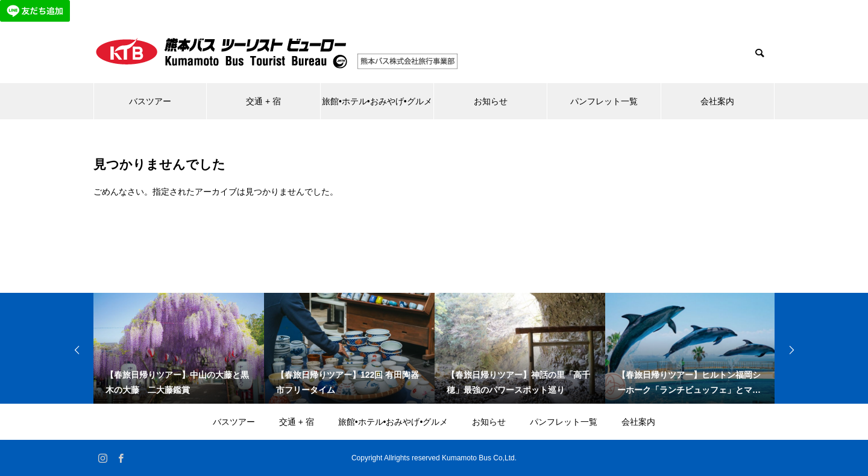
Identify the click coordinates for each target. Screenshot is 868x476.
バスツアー (150, 101)
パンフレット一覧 (604, 101)
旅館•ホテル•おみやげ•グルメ (377, 101)
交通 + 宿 (263, 101)
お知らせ (491, 101)
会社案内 (717, 101)
